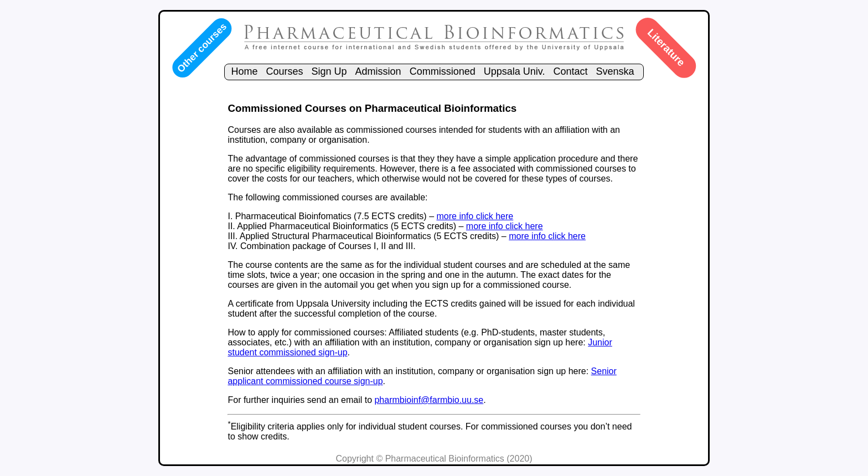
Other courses (202, 47)
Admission (378, 71)
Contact (570, 71)
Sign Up (329, 71)
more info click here (475, 216)
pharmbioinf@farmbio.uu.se (429, 400)
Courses (284, 71)
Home (244, 71)
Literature (666, 48)
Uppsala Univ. (515, 71)
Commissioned (443, 71)
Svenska (615, 71)
